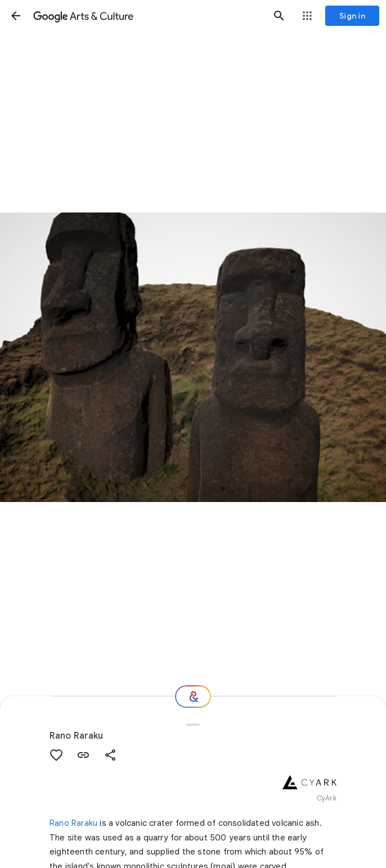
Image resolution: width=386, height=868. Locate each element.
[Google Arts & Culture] (147, 16)
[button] (16, 16)
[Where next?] (193, 697)
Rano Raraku (73, 823)
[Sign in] (352, 16)
